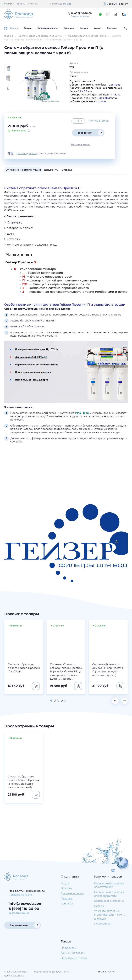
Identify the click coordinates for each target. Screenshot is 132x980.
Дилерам (69, 28)
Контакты (112, 28)
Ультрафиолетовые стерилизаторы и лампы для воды (110, 915)
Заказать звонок (80, 16)
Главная (9, 36)
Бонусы (84, 28)
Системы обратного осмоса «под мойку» (40, 36)
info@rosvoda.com (26, 904)
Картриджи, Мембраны (109, 901)
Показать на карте (20, 895)
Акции (98, 28)
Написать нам (19, 925)
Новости (66, 888)
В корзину (85, 133)
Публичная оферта (14, 976)
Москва (67, 4)
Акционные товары (73, 953)
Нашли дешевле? (80, 144)
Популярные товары (74, 958)
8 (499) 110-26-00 (24, 909)
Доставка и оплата (48, 28)
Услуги (28, 28)
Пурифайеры (103, 924)
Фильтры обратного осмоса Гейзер (87, 36)
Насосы (99, 906)
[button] (50, 701)
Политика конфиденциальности (52, 972)
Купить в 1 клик (99, 121)
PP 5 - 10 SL (82, 412)
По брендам (69, 948)
